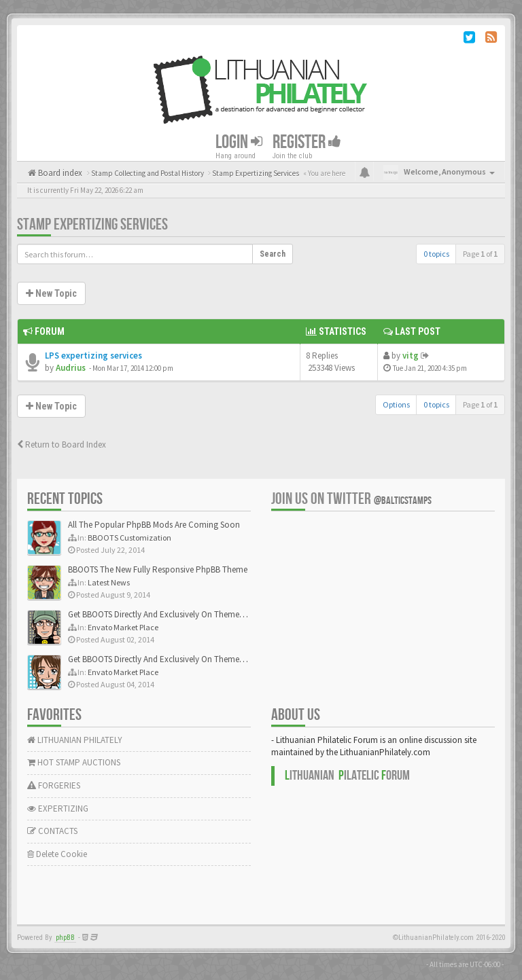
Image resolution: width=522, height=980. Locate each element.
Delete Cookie (57, 854)
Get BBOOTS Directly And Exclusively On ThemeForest (165, 614)
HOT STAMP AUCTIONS (74, 762)
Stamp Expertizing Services (92, 224)
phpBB (65, 938)
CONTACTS (52, 831)
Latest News (109, 582)
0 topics (436, 254)
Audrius (71, 368)
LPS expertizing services (93, 356)
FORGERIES (54, 785)
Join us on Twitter (351, 499)
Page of (480, 254)
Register (307, 142)
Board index (59, 173)
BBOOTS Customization (129, 538)
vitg (411, 356)
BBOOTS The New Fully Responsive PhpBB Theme (158, 569)
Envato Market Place (123, 627)
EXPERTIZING (58, 809)
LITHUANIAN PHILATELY (75, 740)
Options (396, 404)
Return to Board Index (62, 444)
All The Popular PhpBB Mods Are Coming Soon (154, 525)
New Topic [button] (51, 293)
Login (239, 142)
